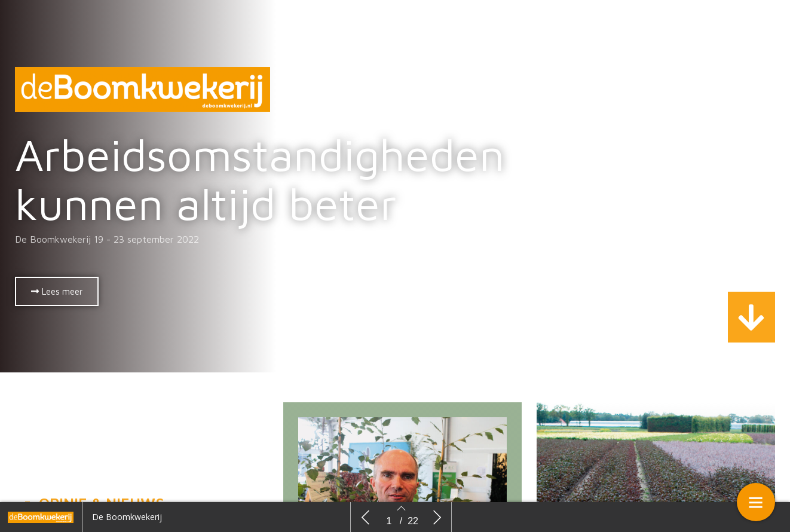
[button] (57, 291)
